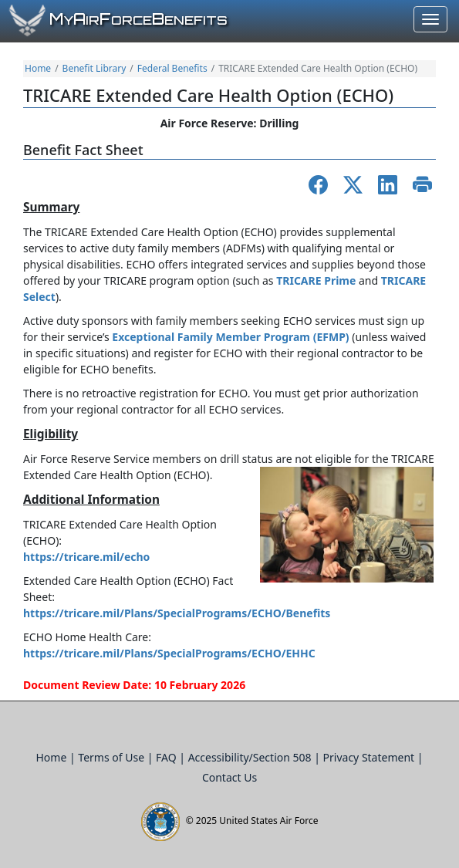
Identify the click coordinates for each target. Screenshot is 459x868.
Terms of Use (112, 757)
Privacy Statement (370, 757)
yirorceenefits (138, 20)
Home (38, 68)
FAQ (167, 757)
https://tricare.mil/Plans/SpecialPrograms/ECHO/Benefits (177, 613)
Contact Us (229, 777)
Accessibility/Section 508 (251, 757)
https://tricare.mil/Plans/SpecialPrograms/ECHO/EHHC (169, 653)
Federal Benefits (172, 68)
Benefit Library (94, 68)
